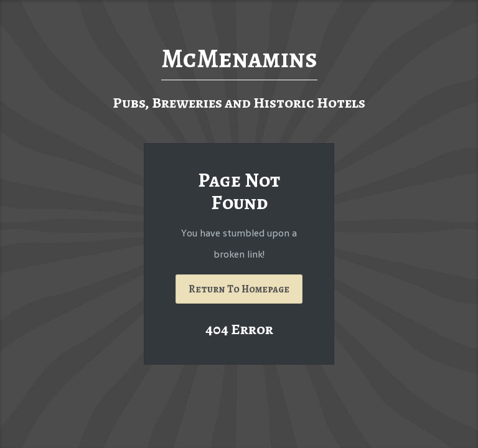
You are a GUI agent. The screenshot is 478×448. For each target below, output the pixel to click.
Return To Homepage (239, 289)
